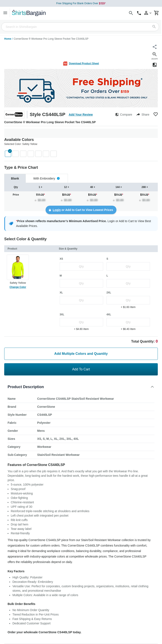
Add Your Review (81, 115)
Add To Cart (81, 369)
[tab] (15, 178)
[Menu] (5, 13)
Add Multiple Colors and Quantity (81, 354)
